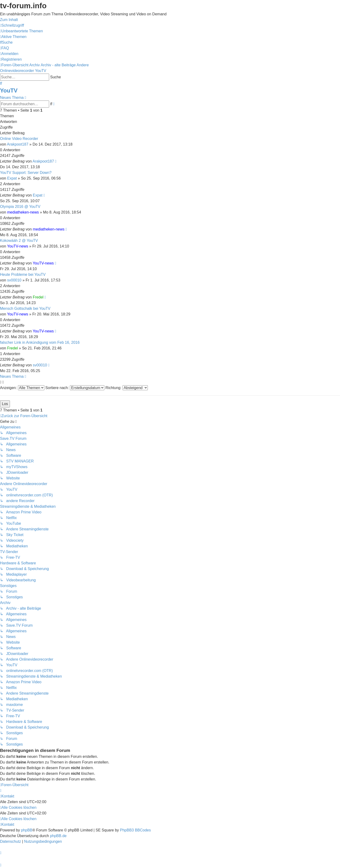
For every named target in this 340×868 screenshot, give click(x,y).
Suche (55, 77)
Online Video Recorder (19, 139)
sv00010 (14, 280)
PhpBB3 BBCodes (135, 830)
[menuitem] (21, 31)
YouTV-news (18, 246)
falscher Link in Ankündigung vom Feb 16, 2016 (40, 342)
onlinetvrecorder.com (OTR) (301, 34)
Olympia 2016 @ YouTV (20, 207)
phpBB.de (58, 836)
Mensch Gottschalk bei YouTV (25, 308)
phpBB (27, 830)
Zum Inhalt (9, 20)
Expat (12, 178)
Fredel (38, 297)
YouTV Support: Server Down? (26, 173)
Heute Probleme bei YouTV (23, 275)
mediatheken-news (23, 212)
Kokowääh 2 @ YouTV (19, 241)
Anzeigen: (22, 388)
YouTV (282, 42)
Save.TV (284, 26)
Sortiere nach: (75, 388)
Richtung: (127, 388)
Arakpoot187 (18, 144)
